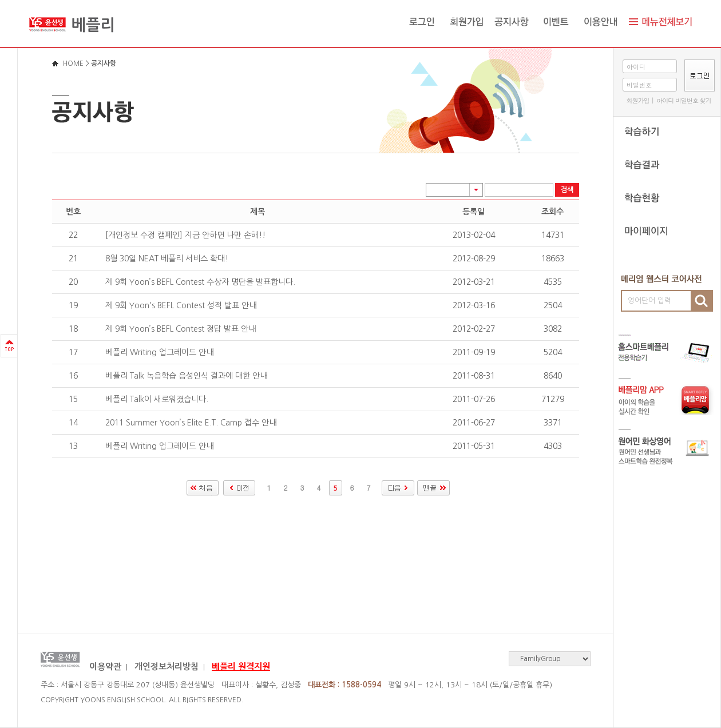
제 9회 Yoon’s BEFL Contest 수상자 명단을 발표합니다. (200, 282)
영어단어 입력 (649, 301)
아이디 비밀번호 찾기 (684, 100)
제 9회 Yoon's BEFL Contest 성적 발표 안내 (181, 305)
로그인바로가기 (0, 0)
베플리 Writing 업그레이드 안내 (159, 352)
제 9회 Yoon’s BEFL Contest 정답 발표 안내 (181, 329)
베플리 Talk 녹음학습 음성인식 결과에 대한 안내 (186, 376)
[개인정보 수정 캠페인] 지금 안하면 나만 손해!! (185, 235)
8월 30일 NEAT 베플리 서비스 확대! (167, 258)
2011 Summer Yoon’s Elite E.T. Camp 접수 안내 (191, 423)
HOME (73, 63)
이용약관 (105, 667)
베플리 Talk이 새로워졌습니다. (157, 399)
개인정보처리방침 (167, 667)
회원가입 (637, 100)
